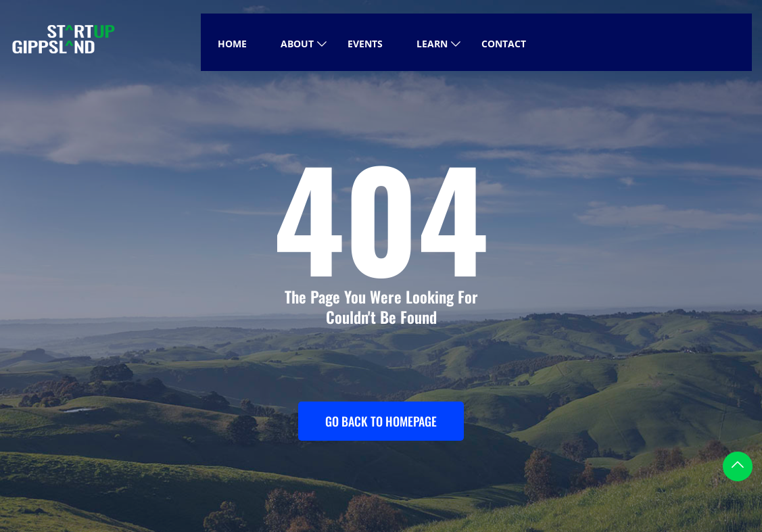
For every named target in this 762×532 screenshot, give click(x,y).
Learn (432, 44)
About (297, 44)
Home (232, 44)
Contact (504, 44)
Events (365, 44)
